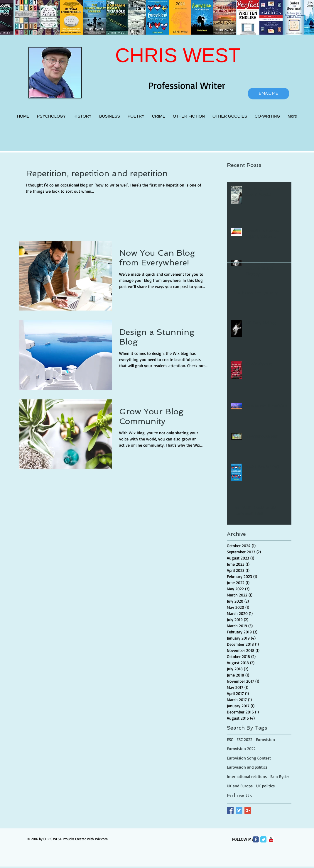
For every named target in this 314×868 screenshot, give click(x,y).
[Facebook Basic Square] (230, 810)
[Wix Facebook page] (256, 839)
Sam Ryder (280, 776)
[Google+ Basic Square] (248, 810)
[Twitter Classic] (263, 839)
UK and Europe (240, 786)
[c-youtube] (271, 839)
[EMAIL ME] (269, 94)
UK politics (265, 786)
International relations (247, 776)
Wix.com (101, 839)
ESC (230, 739)
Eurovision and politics (247, 767)
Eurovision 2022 (241, 749)
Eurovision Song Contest (249, 758)
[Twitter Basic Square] (239, 810)
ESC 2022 (244, 739)
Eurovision (265, 739)
